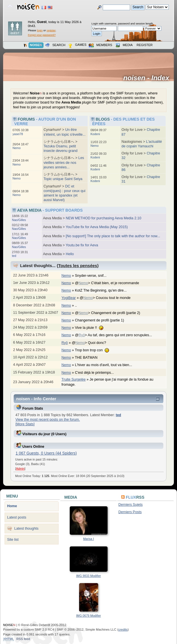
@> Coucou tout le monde (108, 298)
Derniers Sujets (130, 505)
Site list (13, 540)
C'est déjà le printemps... (97, 373)
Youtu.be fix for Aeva (82, 245)
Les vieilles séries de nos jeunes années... (64, 162)
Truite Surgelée (74, 379)
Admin (20, 468)
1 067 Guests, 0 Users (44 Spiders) (46, 453)
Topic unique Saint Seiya (63, 179)
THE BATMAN (89, 358)
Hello (70, 254)
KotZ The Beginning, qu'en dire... (104, 290)
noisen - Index (148, 78)
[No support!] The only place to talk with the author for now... (113, 236)
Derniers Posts (130, 512)
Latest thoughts (26, 529)
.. (79, 306)
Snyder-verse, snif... (93, 276)
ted (14, 256)
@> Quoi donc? (92, 343)
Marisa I (88, 539)
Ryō (82, 335)
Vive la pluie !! (92, 328)
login (40, 30)
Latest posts (17, 517)
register (51, 30)
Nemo (17, 148)
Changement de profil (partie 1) (102, 320)
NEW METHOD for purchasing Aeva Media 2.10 (103, 218)
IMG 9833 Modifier (88, 576)
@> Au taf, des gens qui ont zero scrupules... (116, 335)
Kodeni (95, 134)
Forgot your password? (42, 35)
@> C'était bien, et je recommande (110, 283)
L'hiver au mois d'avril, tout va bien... (106, 365)
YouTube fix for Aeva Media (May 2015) (97, 227)
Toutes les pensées (78, 266)
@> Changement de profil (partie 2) (110, 313)
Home (12, 506)
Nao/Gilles (19, 220)
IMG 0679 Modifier (88, 616)
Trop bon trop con (95, 350)
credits (123, 629)
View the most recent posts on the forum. (48, 420)
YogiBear (69, 298)
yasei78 (18, 134)
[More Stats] (25, 424)
